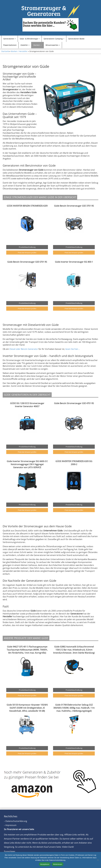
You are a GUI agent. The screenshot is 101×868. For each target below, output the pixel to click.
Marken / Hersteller (19, 51)
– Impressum (10, 825)
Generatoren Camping (54, 39)
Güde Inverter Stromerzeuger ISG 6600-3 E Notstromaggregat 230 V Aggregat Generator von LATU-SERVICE (27, 464)
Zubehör (25, 45)
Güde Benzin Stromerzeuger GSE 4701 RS (74, 403)
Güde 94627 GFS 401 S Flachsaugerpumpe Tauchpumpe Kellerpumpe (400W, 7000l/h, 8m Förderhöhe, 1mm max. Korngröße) (27, 650)
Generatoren (10, 39)
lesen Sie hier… (73, 349)
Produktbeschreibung (27, 247)
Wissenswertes (53, 45)
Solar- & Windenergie (30, 39)
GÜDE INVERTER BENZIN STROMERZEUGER (27, 206)
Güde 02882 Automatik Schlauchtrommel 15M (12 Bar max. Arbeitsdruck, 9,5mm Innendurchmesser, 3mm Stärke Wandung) (74, 650)
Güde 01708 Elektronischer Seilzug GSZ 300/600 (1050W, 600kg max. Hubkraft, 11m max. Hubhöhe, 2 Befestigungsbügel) (74, 708)
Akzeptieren (45, 864)
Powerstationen (10, 45)
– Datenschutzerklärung (15, 821)
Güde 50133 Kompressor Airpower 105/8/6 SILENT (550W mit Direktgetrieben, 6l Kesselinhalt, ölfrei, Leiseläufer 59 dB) (27, 708)
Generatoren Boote (76, 39)
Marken (37, 45)
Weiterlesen (58, 864)
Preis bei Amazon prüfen (27, 253)
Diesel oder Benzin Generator (24, 349)
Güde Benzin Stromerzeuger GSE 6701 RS (27, 262)
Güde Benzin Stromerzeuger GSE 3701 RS (74, 206)
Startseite (5, 51)
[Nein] (98, 860)
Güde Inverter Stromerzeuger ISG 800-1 (74, 262)
